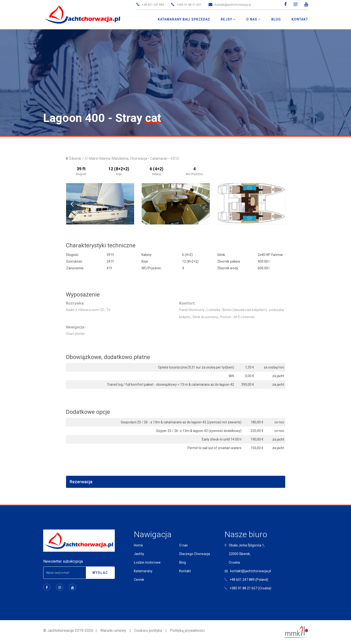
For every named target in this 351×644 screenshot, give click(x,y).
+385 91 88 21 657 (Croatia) (250, 588)
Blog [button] (276, 19)
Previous (72, 204)
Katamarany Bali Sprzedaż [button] (184, 19)
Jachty (139, 554)
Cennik (139, 580)
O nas (183, 545)
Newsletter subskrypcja (63, 561)
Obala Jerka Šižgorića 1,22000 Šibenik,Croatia (247, 554)
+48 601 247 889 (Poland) (249, 580)
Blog (183, 562)
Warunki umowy (113, 631)
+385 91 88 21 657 (189, 5)
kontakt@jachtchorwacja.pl (233, 5)
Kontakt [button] (300, 19)
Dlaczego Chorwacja (195, 554)
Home (138, 545)
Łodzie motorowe (147, 562)
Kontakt (185, 571)
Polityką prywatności (187, 631)
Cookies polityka (148, 631)
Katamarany (143, 571)
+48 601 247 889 (153, 5)
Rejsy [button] (227, 19)
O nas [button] (252, 19)
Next (279, 204)
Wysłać (100, 573)
